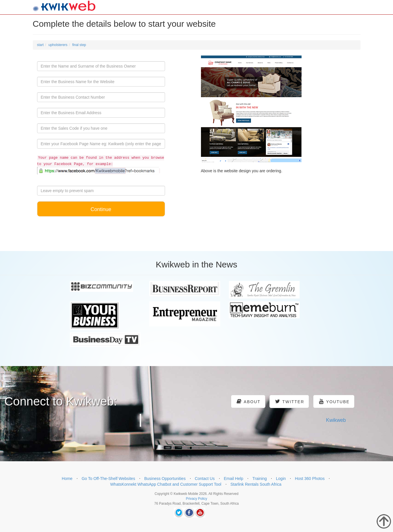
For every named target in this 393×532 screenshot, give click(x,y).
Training (260, 479)
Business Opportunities (165, 479)
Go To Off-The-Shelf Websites (108, 479)
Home (67, 479)
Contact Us (205, 479)
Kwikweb (336, 420)
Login (281, 479)
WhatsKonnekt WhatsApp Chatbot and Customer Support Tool (166, 484)
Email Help (233, 479)
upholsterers (58, 45)
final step (79, 45)
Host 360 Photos (310, 479)
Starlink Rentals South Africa (256, 484)
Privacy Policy (196, 499)
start (40, 45)
